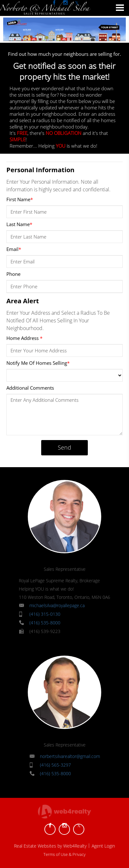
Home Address (24, 338)
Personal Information (40, 170)
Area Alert (23, 301)
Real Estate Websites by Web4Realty (50, 846)
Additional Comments (30, 388)
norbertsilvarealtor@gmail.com (70, 756)
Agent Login (103, 846)
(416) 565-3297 (55, 765)
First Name (20, 199)
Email (14, 249)
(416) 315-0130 (45, 614)
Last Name (19, 224)
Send (64, 447)
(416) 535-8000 (45, 623)
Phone (13, 274)
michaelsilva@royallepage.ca (57, 605)
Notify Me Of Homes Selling (38, 363)
